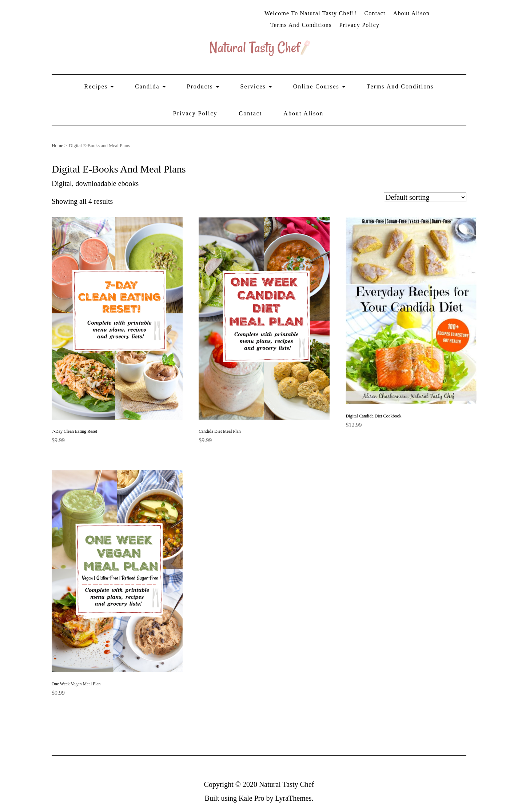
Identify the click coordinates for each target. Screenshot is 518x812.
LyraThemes (293, 798)
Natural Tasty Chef (287, 784)
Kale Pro (252, 798)
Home (57, 145)
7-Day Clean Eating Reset (74, 431)
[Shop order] (425, 197)
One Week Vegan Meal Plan (76, 684)
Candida (150, 86)
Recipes (99, 86)
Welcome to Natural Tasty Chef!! (310, 13)
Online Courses (319, 86)
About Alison (411, 13)
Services (256, 86)
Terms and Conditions (301, 25)
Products (203, 86)
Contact (375, 13)
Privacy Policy (360, 25)
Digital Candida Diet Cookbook (373, 416)
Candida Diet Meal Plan (220, 431)
